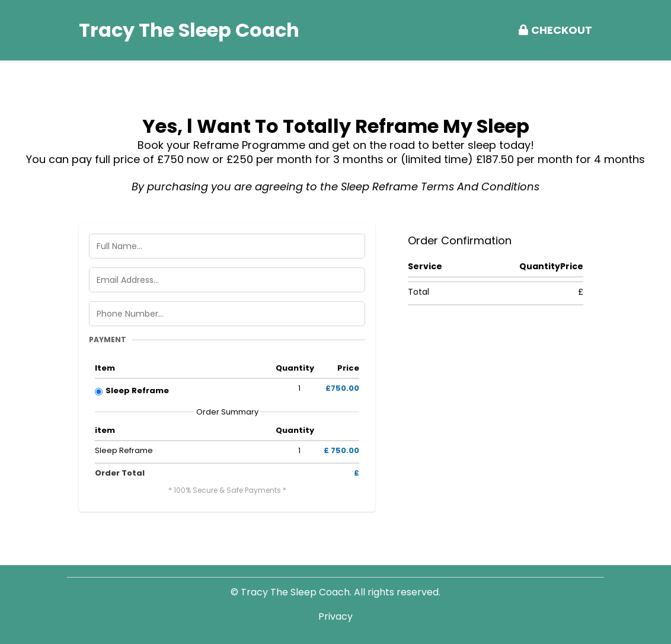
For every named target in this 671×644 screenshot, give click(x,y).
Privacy (335, 616)
